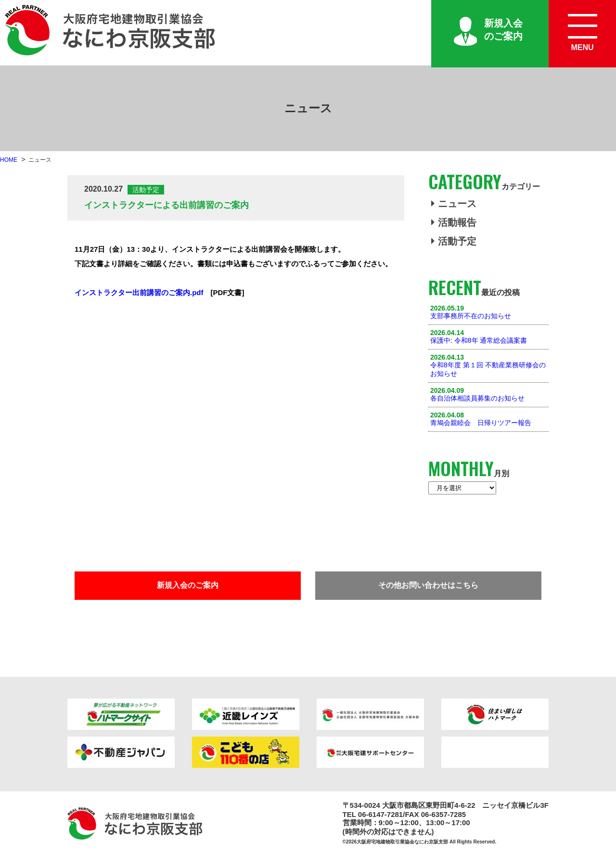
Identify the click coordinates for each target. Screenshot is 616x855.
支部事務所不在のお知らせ (471, 316)
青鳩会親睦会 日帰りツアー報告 (481, 423)
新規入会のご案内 (503, 30)
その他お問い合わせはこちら (428, 585)
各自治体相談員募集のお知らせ (477, 398)
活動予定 (454, 241)
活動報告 (454, 222)
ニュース (454, 204)
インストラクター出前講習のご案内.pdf (139, 292)
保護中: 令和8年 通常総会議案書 (479, 340)
